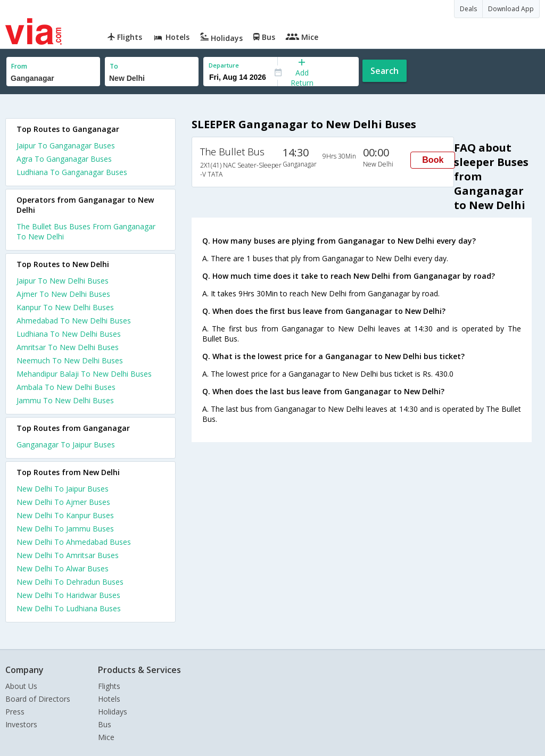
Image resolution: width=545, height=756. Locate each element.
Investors (21, 724)
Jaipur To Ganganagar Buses (66, 146)
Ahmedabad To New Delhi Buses (74, 321)
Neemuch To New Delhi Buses (70, 360)
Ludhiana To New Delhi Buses (69, 334)
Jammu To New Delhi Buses (65, 400)
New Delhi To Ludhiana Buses (69, 608)
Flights (109, 686)
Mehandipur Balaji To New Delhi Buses (84, 374)
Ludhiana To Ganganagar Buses (72, 172)
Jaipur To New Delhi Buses (63, 281)
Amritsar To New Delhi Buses (68, 347)
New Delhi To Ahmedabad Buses (74, 542)
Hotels (109, 699)
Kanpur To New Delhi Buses (65, 307)
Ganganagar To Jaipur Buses (66, 445)
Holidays (113, 712)
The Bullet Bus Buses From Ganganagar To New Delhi (86, 231)
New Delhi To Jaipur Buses (63, 489)
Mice (106, 737)
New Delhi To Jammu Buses (65, 529)
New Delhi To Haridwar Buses (68, 595)
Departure (224, 65)
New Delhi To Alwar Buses (63, 568)
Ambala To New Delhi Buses (66, 387)
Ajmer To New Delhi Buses (63, 294)
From (19, 66)
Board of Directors (38, 699)
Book (433, 160)
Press (15, 712)
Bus (105, 724)
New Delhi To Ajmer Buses (63, 502)
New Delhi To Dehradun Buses (70, 582)
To (114, 66)
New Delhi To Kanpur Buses (65, 515)
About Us (21, 686)
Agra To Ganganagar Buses (64, 159)
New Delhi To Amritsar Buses (68, 555)
